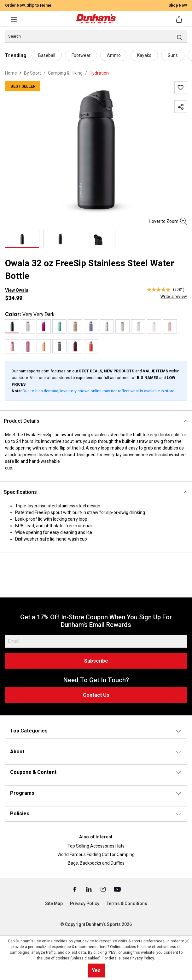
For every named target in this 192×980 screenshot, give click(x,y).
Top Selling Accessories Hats (96, 846)
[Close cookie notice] (187, 941)
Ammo (114, 55)
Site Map (54, 903)
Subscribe (96, 661)
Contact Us (96, 695)
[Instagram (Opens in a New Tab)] (104, 889)
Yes (96, 970)
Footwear (81, 55)
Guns (173, 55)
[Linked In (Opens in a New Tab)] (89, 889)
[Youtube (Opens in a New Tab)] (117, 889)
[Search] (96, 36)
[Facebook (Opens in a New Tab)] (75, 889)
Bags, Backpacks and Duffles (96, 863)
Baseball (47, 55)
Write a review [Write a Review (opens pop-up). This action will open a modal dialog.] (174, 296)
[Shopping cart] (180, 20)
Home (11, 73)
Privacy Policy (85, 903)
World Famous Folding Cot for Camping (96, 854)
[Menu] (14, 20)
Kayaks (144, 55)
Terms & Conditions (127, 903)
